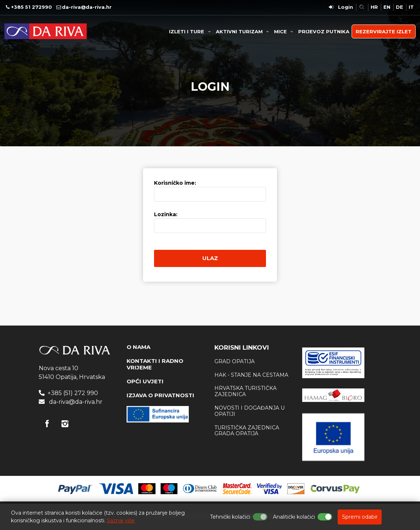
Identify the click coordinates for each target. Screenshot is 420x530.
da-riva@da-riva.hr (87, 7)
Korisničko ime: (175, 183)
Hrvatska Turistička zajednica (245, 391)
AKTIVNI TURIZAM (243, 31)
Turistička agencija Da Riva (46, 31)
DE (400, 7)
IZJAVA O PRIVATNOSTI (160, 395)
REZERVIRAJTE (384, 31)
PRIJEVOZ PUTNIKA (324, 31)
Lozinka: (166, 214)
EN (387, 7)
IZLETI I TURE (191, 31)
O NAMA (138, 347)
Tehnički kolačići (230, 517)
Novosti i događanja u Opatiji (250, 411)
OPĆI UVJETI (145, 381)
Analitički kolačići (294, 517)
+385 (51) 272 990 (73, 393)
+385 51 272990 (31, 7)
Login (346, 7)
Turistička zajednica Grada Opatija (247, 431)
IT (411, 7)
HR (374, 7)
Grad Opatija (235, 361)
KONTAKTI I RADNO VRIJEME (155, 364)
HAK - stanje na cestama (251, 375)
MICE (284, 31)
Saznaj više (121, 520)
